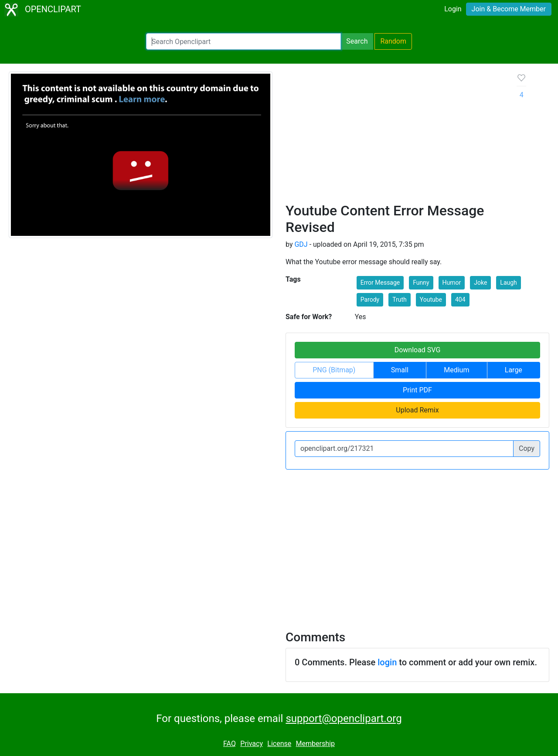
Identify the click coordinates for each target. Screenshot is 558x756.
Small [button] (400, 370)
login (387, 662)
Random (393, 41)
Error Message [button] (380, 283)
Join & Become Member (509, 9)
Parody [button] (370, 300)
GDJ (301, 244)
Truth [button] (400, 300)
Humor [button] (452, 283)
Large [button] (514, 370)
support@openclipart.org (344, 719)
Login (453, 9)
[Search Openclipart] (243, 41)
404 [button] (460, 300)
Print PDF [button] (417, 390)
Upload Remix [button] (417, 410)
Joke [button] (480, 283)
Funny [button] (421, 283)
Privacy (252, 744)
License (279, 744)
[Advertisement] (394, 137)
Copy (527, 448)
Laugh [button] (508, 283)
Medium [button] (456, 370)
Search (357, 41)
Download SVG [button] (418, 350)
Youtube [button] (431, 300)
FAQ (230, 744)
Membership (315, 744)
